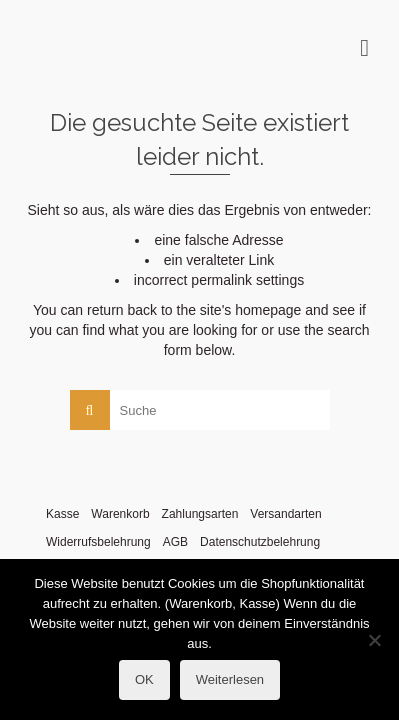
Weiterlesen (230, 679)
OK (144, 679)
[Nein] (374, 640)
